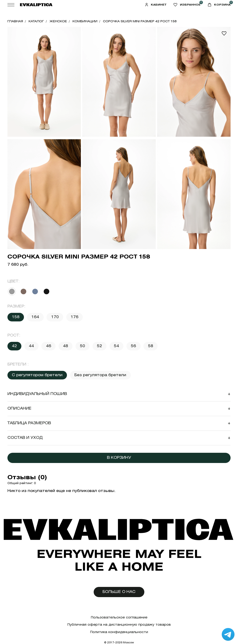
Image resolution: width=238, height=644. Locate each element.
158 (16, 317)
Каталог (36, 21)
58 (151, 346)
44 (31, 346)
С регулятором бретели (37, 375)
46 (49, 346)
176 (74, 317)
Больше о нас (119, 592)
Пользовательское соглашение (119, 617)
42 (14, 346)
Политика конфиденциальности (119, 632)
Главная (15, 21)
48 (66, 346)
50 (83, 346)
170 (55, 317)
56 (133, 346)
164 (35, 317)
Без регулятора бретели (100, 375)
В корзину (119, 458)
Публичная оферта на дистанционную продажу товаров (119, 625)
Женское (58, 21)
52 (99, 346)
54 (116, 346)
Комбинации (85, 21)
